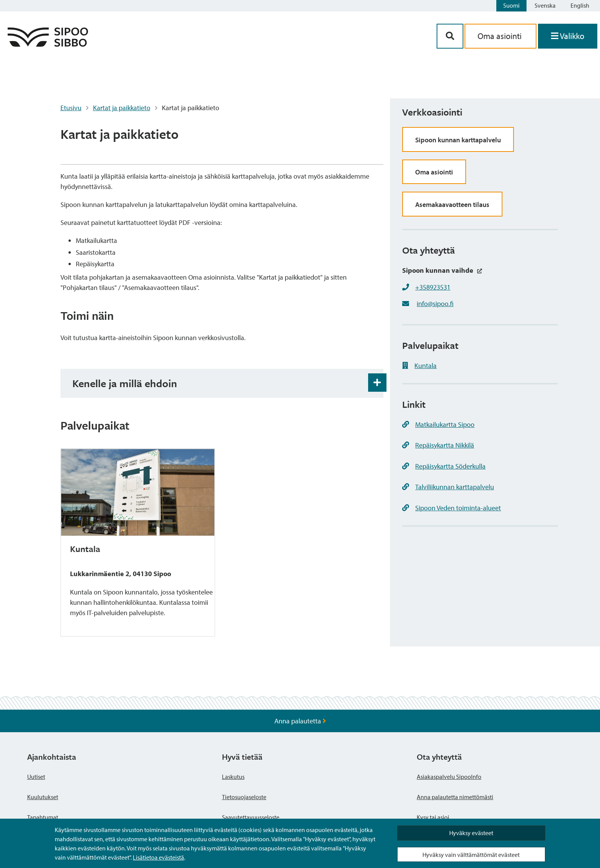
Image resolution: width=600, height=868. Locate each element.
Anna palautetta (300, 721)
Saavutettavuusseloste (251, 817)
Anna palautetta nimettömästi (455, 797)
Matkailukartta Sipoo (438, 424)
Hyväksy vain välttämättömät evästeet (471, 855)
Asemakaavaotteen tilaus (452, 204)
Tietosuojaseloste (244, 797)
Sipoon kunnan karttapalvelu (458, 140)
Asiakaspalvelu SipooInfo (449, 777)
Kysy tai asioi (433, 817)
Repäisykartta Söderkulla (444, 466)
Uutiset (36, 777)
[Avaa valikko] (568, 36)
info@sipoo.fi (435, 304)
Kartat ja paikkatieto (122, 108)
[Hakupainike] (450, 36)
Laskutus (233, 777)
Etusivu (71, 108)
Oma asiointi (434, 172)
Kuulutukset (43, 797)
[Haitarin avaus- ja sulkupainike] (377, 383)
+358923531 (433, 287)
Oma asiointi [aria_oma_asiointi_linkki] (501, 36)
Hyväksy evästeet (471, 833)
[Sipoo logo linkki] (48, 44)
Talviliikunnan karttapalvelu (448, 487)
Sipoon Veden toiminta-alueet (452, 508)
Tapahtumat (43, 817)
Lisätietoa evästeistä (158, 857)
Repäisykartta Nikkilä (438, 445)
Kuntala (419, 366)
